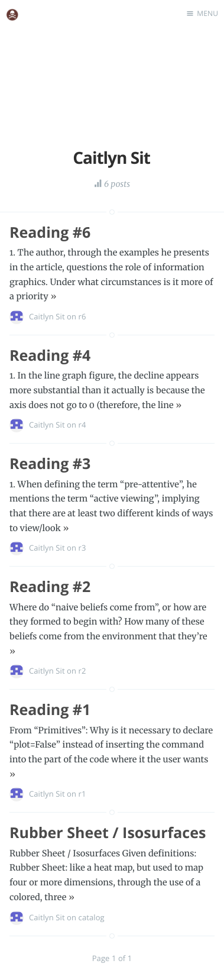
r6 (82, 316)
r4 (82, 425)
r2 (82, 671)
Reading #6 (50, 232)
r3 (82, 548)
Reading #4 (50, 355)
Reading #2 (50, 587)
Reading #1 (50, 710)
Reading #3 (50, 464)
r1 (82, 794)
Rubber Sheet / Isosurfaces (108, 833)
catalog (92, 917)
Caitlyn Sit (47, 316)
